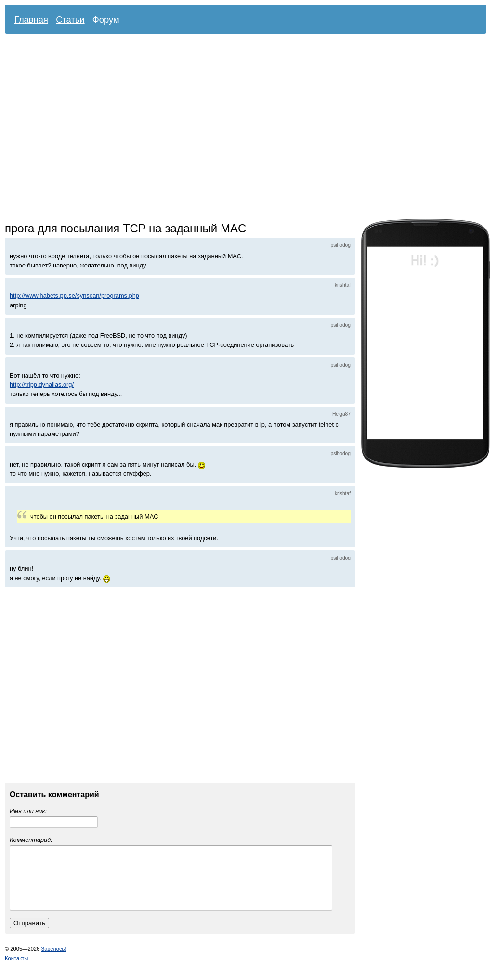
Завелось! (53, 960)
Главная (31, 19)
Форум (106, 19)
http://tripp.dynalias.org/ (42, 385)
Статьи (70, 19)
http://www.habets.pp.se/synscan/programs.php (74, 296)
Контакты (16, 970)
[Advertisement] (90, 129)
